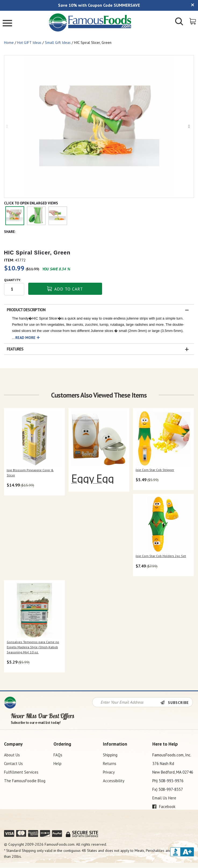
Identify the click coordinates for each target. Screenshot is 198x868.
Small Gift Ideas (58, 42)
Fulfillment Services (21, 772)
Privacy (109, 772)
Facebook (164, 807)
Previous (8, 126)
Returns (110, 764)
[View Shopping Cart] (193, 21)
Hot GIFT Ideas (29, 42)
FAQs (58, 755)
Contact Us (13, 764)
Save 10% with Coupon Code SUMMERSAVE (99, 5)
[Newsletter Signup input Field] (126, 702)
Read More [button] (25, 338)
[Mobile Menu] (7, 24)
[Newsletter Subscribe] (177, 703)
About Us (12, 755)
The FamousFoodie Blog (25, 781)
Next (190, 126)
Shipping (110, 755)
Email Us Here (164, 798)
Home (9, 42)
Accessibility (114, 781)
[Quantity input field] (14, 289)
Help (57, 764)
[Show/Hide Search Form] (179, 22)
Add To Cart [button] (65, 289)
